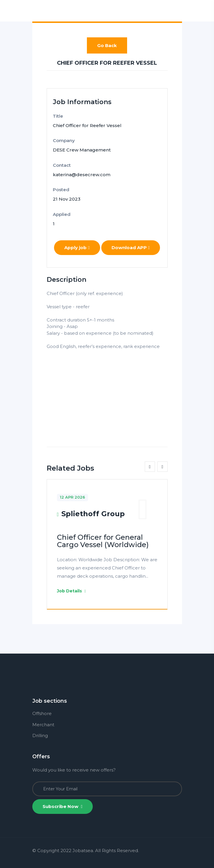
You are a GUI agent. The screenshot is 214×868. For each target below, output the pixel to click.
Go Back (107, 45)
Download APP (131, 248)
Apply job (77, 248)
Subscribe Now (63, 806)
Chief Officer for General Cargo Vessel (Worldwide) (103, 541)
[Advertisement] (107, 391)
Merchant (43, 725)
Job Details (71, 591)
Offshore (42, 713)
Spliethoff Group (93, 514)
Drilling (40, 735)
